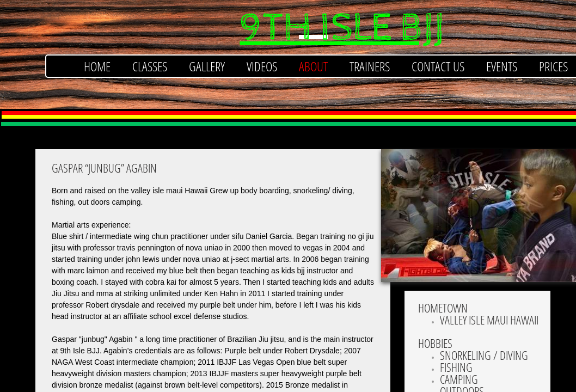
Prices (553, 66)
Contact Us (438, 66)
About (313, 66)
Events (502, 66)
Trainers (370, 66)
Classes (150, 66)
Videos (262, 66)
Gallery (207, 66)
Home (97, 66)
